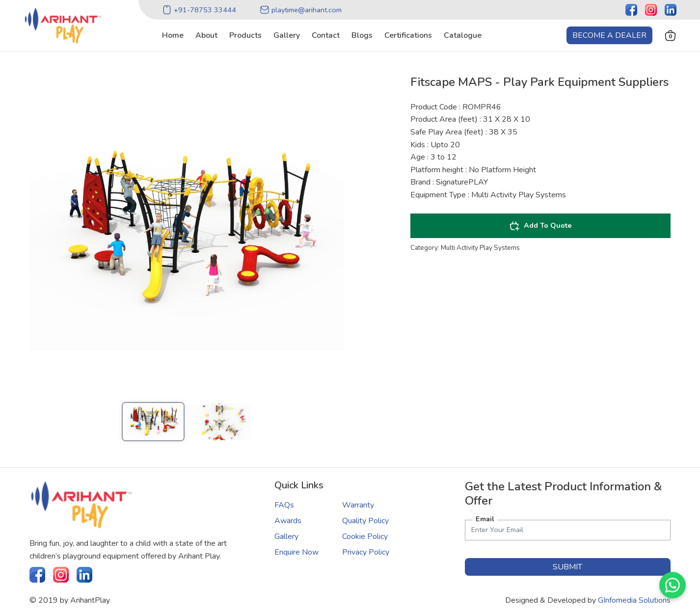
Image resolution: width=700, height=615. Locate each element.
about (206, 35)
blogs (362, 35)
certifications (408, 35)
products (245, 35)
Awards (288, 521)
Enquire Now (296, 552)
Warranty (358, 505)
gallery (287, 35)
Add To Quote (540, 226)
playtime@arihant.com (301, 10)
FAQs (284, 505)
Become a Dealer (609, 35)
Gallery (286, 536)
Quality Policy (365, 521)
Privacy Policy (366, 552)
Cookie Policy (365, 536)
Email (485, 519)
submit (567, 567)
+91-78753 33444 (199, 10)
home (173, 35)
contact (326, 35)
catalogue (463, 35)
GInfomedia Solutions (634, 600)
